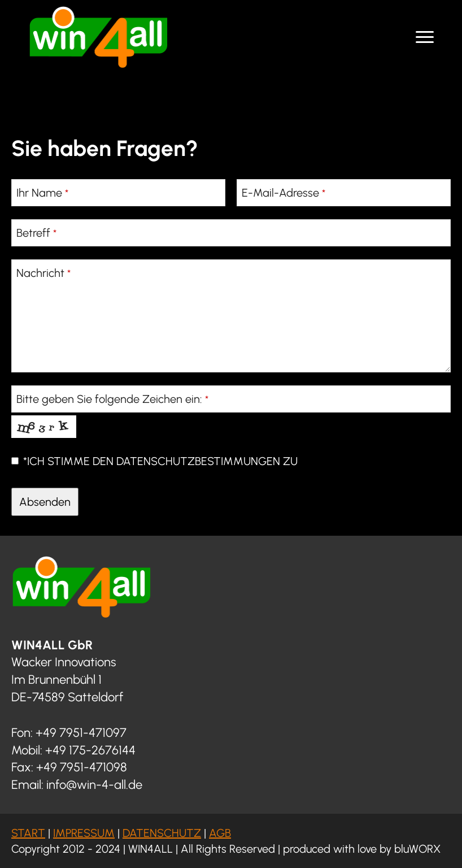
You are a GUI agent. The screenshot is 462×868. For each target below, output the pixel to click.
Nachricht (43, 273)
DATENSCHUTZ (162, 833)
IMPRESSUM (84, 833)
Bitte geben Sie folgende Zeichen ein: (112, 399)
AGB (220, 833)
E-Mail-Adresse (284, 193)
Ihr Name (42, 193)
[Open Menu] (425, 37)
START (28, 833)
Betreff (36, 233)
